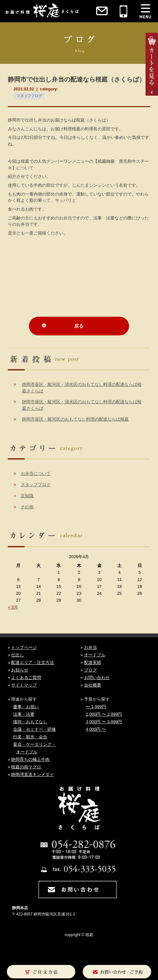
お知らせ (20, 670)
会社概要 (93, 685)
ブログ (90, 670)
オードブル (95, 655)
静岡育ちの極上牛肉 (30, 759)
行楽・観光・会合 (30, 737)
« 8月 (13, 607)
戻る (79, 326)
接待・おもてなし (30, 722)
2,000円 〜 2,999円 (104, 714)
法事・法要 (24, 714)
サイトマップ (24, 685)
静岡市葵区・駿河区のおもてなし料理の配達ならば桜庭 (75, 419)
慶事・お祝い (26, 707)
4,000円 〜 (96, 729)
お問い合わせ (97, 678)
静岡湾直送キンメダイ (33, 774)
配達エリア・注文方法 (33, 662)
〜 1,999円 (96, 707)
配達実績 (93, 662)
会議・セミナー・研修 (34, 729)
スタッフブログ (29, 96)
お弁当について (36, 473)
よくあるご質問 (26, 678)
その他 (27, 507)
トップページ (24, 647)
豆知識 (27, 496)
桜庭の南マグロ (26, 767)
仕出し (18, 655)
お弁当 (90, 647)
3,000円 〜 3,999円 (104, 722)
